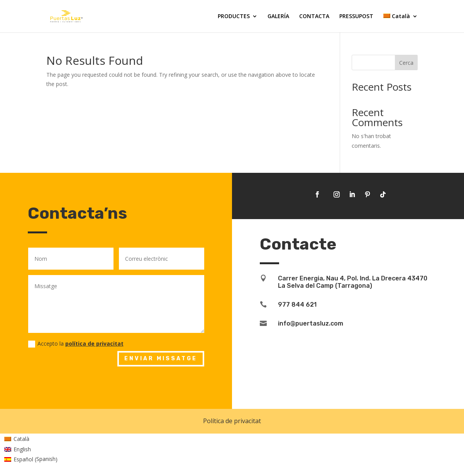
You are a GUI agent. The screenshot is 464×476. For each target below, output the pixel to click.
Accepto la (76, 344)
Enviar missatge (161, 359)
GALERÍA (278, 17)
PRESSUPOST (356, 17)
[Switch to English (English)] (31, 449)
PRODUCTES (234, 17)
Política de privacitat (232, 421)
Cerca (406, 63)
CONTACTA (314, 17)
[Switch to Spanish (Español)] (31, 460)
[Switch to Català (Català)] (31, 439)
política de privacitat (94, 343)
